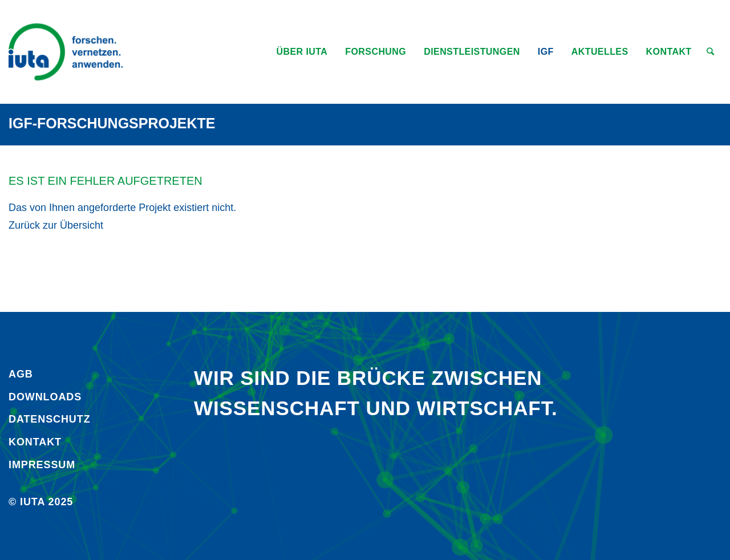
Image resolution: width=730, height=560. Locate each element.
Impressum (42, 465)
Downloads (45, 397)
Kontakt (35, 442)
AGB (21, 374)
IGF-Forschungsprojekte (112, 123)
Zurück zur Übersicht (56, 225)
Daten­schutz (50, 419)
